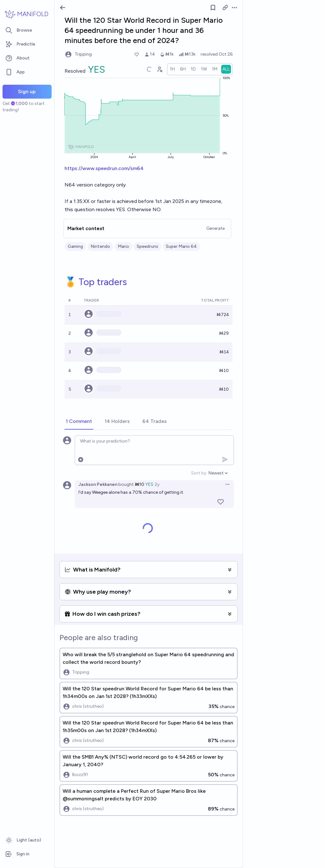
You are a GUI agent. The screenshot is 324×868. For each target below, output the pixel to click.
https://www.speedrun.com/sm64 (104, 168)
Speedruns (147, 246)
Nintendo (100, 246)
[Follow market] (213, 8)
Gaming (75, 246)
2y (157, 484)
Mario (123, 246)
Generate (215, 228)
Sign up (27, 92)
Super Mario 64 (181, 246)
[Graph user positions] (159, 69)
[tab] (79, 422)
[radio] (172, 69)
